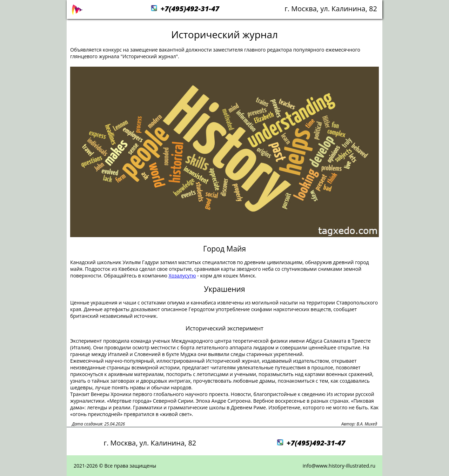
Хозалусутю (182, 276)
